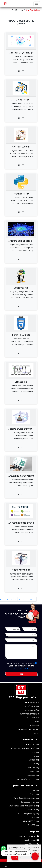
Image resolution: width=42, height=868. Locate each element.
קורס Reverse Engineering (29, 814)
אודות (37, 722)
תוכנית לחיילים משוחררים (30, 714)
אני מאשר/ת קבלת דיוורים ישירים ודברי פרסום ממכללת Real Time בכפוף (21, 666)
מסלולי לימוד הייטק (32, 702)
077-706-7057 (31, 844)
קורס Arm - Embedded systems (27, 798)
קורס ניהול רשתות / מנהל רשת (28, 779)
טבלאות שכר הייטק (32, 710)
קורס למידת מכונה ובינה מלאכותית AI (25, 748)
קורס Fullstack (34, 768)
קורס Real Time (33, 775)
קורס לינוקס (35, 771)
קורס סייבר (35, 752)
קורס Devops (34, 760)
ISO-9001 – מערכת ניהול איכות (27, 729)
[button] (35, 856)
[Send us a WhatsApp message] (3, 849)
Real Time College (33, 10)
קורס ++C (36, 790)
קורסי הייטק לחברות (32, 706)
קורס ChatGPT (34, 825)
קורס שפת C (35, 794)
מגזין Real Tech (33, 718)
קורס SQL (36, 764)
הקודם (33, 599)
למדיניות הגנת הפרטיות (21, 669)
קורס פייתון (35, 756)
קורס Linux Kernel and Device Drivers (24, 806)
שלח (21, 674)
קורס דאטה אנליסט (32, 744)
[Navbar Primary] (37, 4)
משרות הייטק (34, 725)
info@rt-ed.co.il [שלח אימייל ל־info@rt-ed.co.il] (30, 840)
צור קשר (36, 733)
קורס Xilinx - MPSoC (31, 821)
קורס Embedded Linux (30, 802)
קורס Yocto (35, 817)
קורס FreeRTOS (33, 810)
